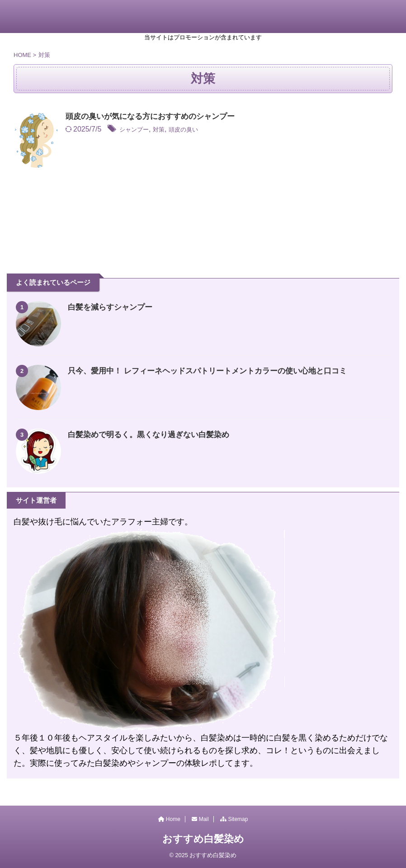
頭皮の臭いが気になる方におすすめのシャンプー (155, 117)
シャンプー (137, 130)
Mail (200, 819)
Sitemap (234, 819)
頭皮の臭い (196, 130)
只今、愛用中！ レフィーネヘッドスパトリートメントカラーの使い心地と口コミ (215, 371)
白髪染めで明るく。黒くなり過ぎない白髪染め (153, 434)
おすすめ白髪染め (203, 839)
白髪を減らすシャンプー (113, 307)
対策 (167, 130)
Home (169, 819)
